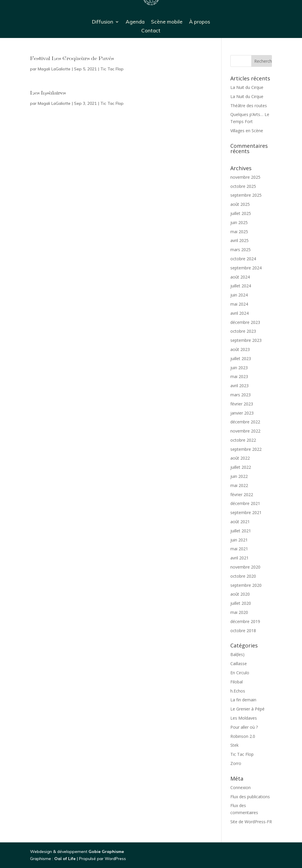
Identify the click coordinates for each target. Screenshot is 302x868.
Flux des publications (250, 797)
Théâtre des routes (249, 106)
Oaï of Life (65, 859)
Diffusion (103, 22)
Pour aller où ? (244, 727)
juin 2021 (239, 540)
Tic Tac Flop (112, 69)
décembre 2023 (245, 322)
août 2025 (240, 204)
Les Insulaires (48, 93)
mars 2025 (241, 250)
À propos (200, 22)
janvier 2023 (242, 413)
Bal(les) (237, 654)
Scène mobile (167, 22)
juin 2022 (239, 476)
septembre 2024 (246, 268)
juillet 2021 (241, 531)
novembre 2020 (245, 567)
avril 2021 (239, 558)
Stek (234, 745)
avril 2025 (239, 240)
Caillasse (239, 664)
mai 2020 (239, 612)
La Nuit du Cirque (247, 87)
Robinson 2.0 (243, 736)
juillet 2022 (241, 467)
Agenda (135, 22)
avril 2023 (239, 386)
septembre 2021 (246, 512)
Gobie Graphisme (106, 852)
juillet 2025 (241, 213)
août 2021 (240, 522)
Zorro (236, 763)
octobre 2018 (243, 631)
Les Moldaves (244, 718)
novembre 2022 (245, 431)
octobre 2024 (243, 259)
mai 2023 (239, 376)
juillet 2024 (241, 286)
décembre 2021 (245, 503)
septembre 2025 (246, 195)
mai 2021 (239, 549)
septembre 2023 (246, 340)
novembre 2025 (245, 177)
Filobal (237, 682)
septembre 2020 (246, 585)
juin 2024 (239, 295)
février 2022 (242, 495)
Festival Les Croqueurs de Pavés (72, 59)
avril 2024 (239, 313)
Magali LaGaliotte (54, 69)
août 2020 (240, 594)
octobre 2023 (243, 331)
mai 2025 (239, 232)
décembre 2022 (245, 422)
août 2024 (240, 277)
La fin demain (243, 700)
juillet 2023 (241, 358)
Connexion (241, 787)
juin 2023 (239, 368)
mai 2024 (239, 304)
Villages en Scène (247, 131)
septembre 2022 (246, 449)
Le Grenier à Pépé (247, 709)
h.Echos (238, 691)
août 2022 (240, 458)
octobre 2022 (243, 440)
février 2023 (242, 404)
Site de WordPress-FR (251, 822)
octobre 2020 (243, 576)
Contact (151, 31)
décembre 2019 (245, 621)
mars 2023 (241, 395)
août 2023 (240, 349)
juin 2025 (239, 222)
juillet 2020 (241, 603)
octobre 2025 (243, 186)
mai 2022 (239, 485)
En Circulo (240, 673)
